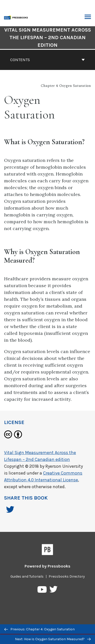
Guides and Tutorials (27, 576)
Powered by (48, 566)
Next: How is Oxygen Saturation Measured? (53, 639)
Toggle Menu (88, 17)
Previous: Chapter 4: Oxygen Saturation (40, 629)
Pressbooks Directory (67, 576)
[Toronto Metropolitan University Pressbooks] (17, 17)
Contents (48, 60)
